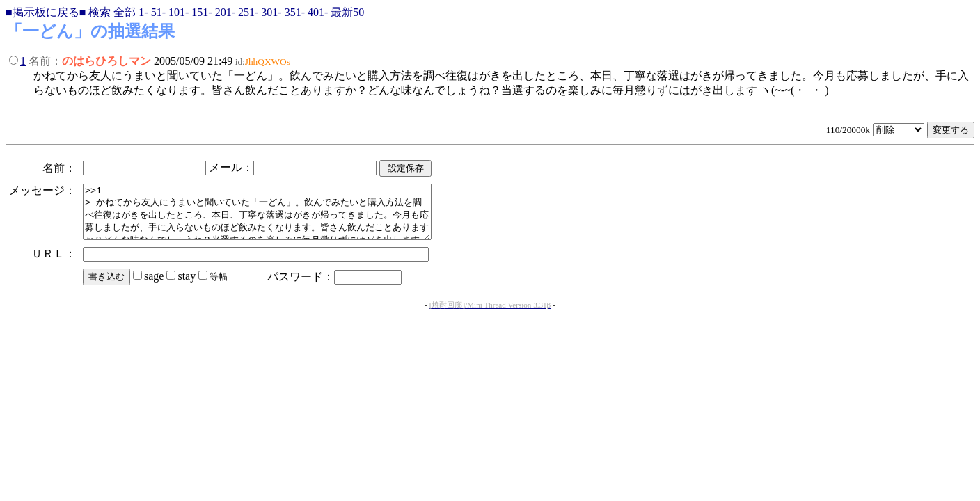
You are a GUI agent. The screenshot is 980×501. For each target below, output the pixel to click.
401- (318, 12)
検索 (100, 12)
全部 (125, 12)
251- (248, 12)
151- (201, 12)
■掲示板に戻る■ (46, 12)
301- (271, 12)
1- (143, 12)
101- (179, 12)
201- (225, 12)
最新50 (347, 12)
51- (158, 12)
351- (295, 12)
